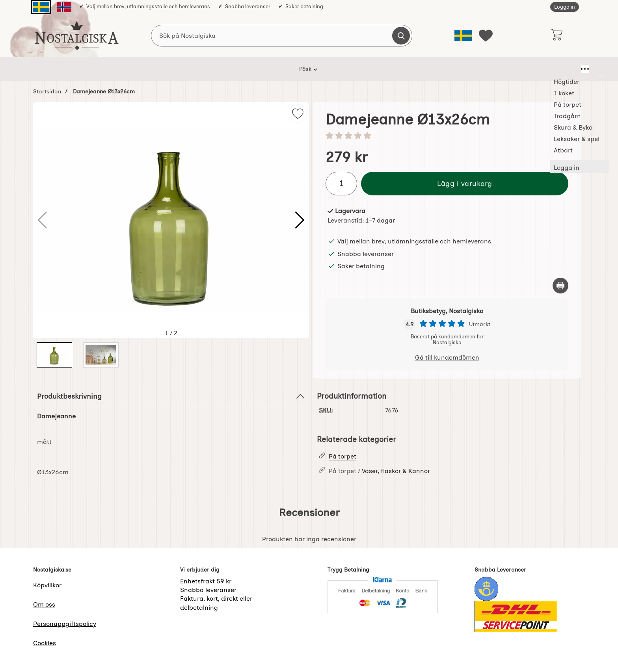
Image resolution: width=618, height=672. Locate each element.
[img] (298, 114)
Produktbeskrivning (171, 396)
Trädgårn (294, 69)
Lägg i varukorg (465, 183)
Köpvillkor (47, 585)
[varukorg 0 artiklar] (556, 35)
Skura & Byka (340, 69)
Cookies (45, 643)
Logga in (565, 7)
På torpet (254, 69)
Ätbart (438, 69)
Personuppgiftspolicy (65, 624)
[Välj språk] (463, 36)
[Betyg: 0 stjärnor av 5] (447, 136)
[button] (300, 220)
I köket (217, 69)
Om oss (44, 604)
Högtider (180, 69)
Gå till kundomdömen (447, 357)
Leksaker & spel (393, 69)
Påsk (147, 69)
